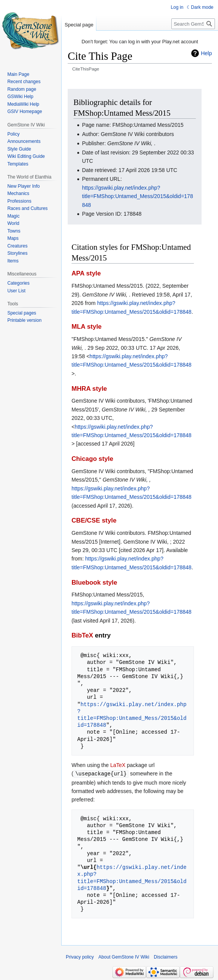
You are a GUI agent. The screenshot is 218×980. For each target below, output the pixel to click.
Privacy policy (80, 957)
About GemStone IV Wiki (124, 957)
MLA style (87, 327)
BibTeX (82, 635)
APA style (86, 273)
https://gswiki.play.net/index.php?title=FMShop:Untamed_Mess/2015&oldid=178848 (137, 196)
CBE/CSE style (94, 520)
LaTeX (118, 765)
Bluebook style (94, 583)
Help (206, 53)
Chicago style (92, 459)
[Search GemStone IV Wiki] (193, 24)
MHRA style (89, 389)
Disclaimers (166, 957)
